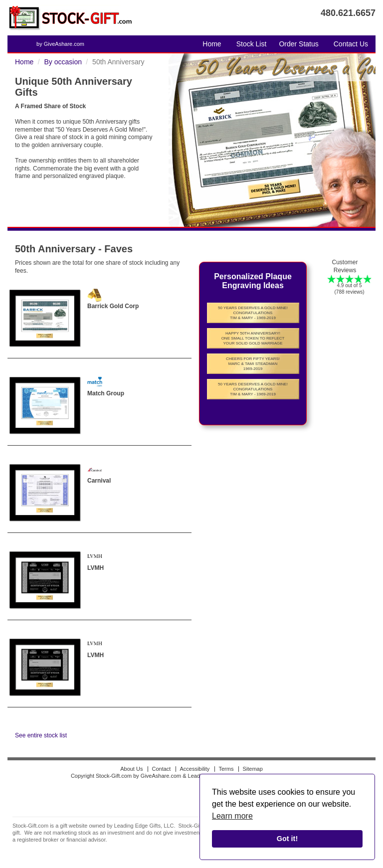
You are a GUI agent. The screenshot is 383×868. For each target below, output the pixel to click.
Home (212, 44)
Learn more (232, 816)
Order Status (298, 44)
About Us (131, 769)
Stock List (252, 44)
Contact (161, 769)
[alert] (287, 817)
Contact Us (351, 44)
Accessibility (194, 769)
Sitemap (252, 769)
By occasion (63, 62)
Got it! (287, 839)
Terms (226, 769)
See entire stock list (41, 735)
